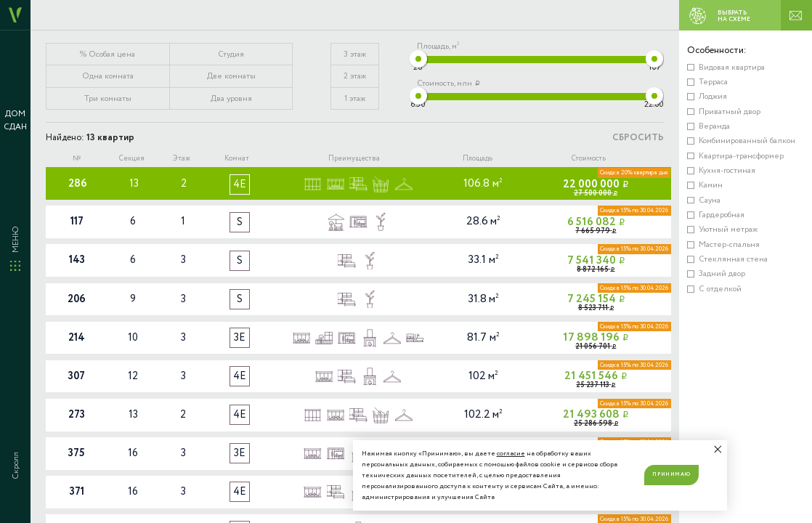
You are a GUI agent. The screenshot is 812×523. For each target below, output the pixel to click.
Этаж (182, 158)
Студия (231, 54)
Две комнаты (231, 76)
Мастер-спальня (729, 245)
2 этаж (355, 76)
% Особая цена (107, 54)
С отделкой (720, 289)
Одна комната (108, 76)
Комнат (237, 158)
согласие (511, 454)
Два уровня (231, 99)
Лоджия (713, 97)
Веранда (714, 126)
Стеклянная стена (733, 259)
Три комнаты (108, 99)
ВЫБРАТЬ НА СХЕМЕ (716, 16)
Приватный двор (730, 112)
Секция (132, 158)
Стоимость (589, 158)
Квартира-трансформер (741, 156)
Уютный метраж (728, 230)
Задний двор (722, 274)
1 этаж (355, 99)
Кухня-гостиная (727, 171)
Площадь (478, 158)
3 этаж (355, 54)
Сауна (710, 200)
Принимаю (671, 474)
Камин (711, 185)
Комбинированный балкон (747, 141)
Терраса (713, 82)
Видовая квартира (732, 68)
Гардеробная (722, 215)
